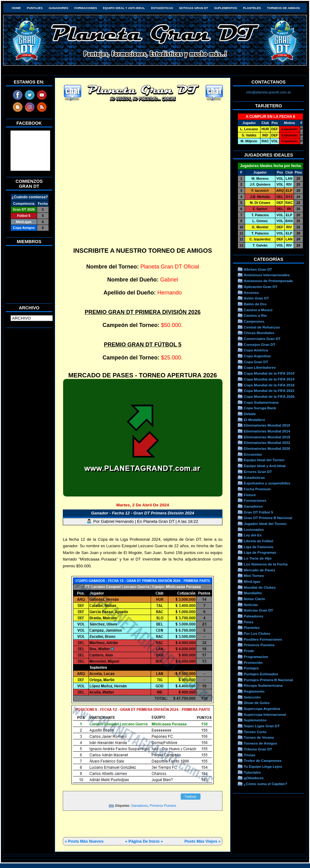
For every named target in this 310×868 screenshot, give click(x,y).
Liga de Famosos (258, 547)
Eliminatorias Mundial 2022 (267, 443)
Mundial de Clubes (260, 587)
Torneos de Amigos (283, 8)
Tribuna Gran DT (258, 749)
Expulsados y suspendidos (267, 483)
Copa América (256, 350)
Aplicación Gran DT (260, 287)
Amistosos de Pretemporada (268, 281)
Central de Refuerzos (262, 327)
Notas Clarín (254, 599)
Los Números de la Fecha (266, 564)
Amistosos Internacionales (267, 275)
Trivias (250, 755)
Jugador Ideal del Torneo (265, 524)
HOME (16, 8)
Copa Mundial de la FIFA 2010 (269, 373)
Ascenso (251, 292)
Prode (249, 651)
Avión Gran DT (256, 298)
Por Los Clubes (257, 633)
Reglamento (254, 691)
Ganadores (58, 8)
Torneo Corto (255, 732)
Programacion (256, 657)
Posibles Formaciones (263, 639)
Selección (252, 697)
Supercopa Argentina (262, 709)
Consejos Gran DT (260, 344)
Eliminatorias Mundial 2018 (267, 437)
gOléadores (254, 778)
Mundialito (253, 593)
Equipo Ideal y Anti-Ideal (124, 8)
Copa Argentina (257, 356)
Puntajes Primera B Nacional (268, 680)
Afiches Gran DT (258, 269)
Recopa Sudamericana (263, 685)
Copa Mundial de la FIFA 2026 (269, 396)
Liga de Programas (260, 552)
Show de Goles (257, 703)
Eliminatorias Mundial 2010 (267, 425)
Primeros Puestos (163, 806)
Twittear (190, 797)
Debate (250, 414)
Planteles (252, 8)
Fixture (250, 495)
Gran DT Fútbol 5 (258, 512)
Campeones (254, 321)
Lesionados (254, 529)
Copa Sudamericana (261, 402)
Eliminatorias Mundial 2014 (267, 431)
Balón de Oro (255, 304)
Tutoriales (252, 772)
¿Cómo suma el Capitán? (265, 784)
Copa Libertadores (260, 367)
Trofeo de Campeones (263, 761)
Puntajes (35, 8)
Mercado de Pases (260, 570)
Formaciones (86, 8)
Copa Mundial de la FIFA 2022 (269, 391)
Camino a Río (255, 315)
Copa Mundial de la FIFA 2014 (269, 379)
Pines (249, 622)
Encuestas (253, 454)
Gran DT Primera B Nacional (268, 518)
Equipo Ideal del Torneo (264, 460)
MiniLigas (252, 581)
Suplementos (226, 8)
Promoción (253, 662)
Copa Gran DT (256, 362)
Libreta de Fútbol (258, 541)
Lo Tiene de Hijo (258, 558)
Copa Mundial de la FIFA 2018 (269, 385)
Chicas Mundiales (259, 333)
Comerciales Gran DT (262, 339)
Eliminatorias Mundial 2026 (267, 448)
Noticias (251, 605)
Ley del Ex (253, 535)
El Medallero (254, 420)
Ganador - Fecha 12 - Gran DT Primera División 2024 (142, 513)
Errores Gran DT (258, 472)
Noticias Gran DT (194, 8)
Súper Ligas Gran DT (262, 726)
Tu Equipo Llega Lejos (263, 766)
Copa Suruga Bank (260, 408)
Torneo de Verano (259, 737)
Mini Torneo (254, 576)
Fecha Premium (257, 489)
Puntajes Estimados (261, 674)
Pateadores (254, 616)
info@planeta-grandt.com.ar (269, 92)
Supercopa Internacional (265, 714)
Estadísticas (162, 8)
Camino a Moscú (258, 310)
